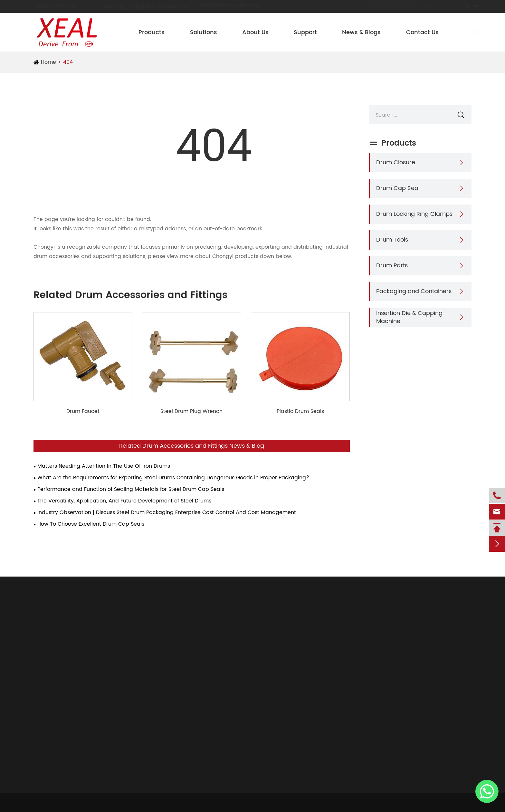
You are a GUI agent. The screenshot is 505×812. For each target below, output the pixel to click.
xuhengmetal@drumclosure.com (148, 6)
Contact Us (422, 32)
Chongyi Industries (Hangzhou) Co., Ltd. (113, 802)
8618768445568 (58, 6)
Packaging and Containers (414, 291)
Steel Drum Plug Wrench (191, 411)
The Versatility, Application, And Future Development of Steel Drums (124, 501)
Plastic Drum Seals (300, 411)
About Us (255, 32)
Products (152, 32)
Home (48, 62)
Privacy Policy (455, 802)
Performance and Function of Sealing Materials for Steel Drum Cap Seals (131, 489)
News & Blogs (361, 32)
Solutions (204, 32)
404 (68, 62)
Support (305, 32)
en (460, 6)
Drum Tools (392, 240)
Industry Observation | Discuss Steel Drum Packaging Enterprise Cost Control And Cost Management (167, 512)
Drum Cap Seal (398, 188)
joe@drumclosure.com (235, 5)
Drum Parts (392, 266)
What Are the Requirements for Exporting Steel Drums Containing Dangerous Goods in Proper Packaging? (173, 478)
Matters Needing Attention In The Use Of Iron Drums (104, 466)
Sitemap (417, 802)
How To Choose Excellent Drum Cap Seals (91, 524)
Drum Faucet (83, 411)
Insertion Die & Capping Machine (409, 317)
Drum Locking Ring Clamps (414, 214)
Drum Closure (396, 162)
